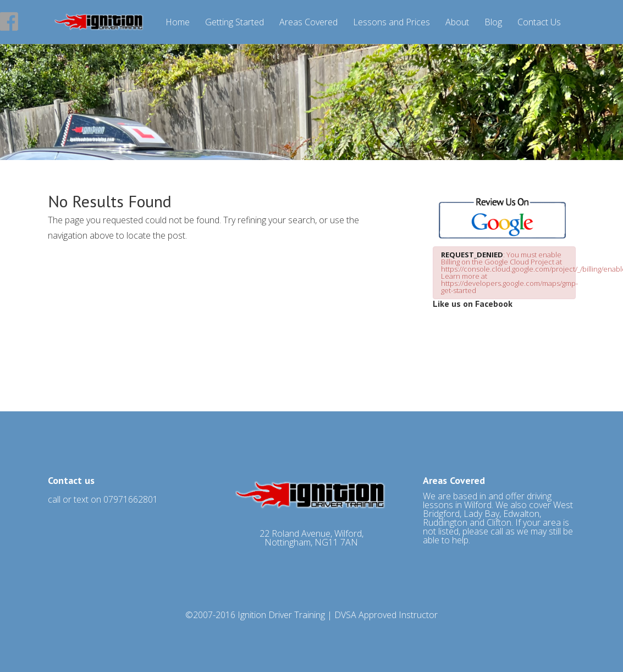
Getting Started (235, 23)
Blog (493, 23)
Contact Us (539, 23)
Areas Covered (308, 23)
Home (178, 23)
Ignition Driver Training (281, 615)
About (457, 23)
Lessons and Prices (392, 23)
